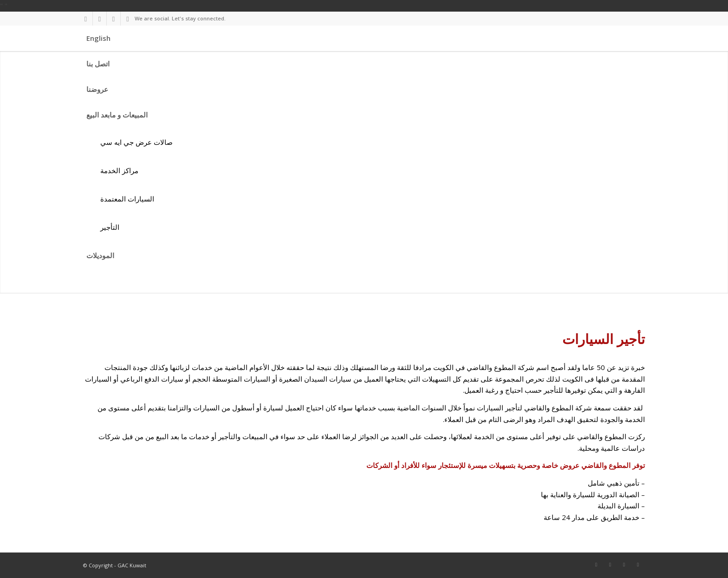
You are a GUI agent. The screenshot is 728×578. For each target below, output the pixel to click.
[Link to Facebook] (86, 19)
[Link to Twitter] (100, 19)
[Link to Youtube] (128, 19)
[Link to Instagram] (114, 19)
